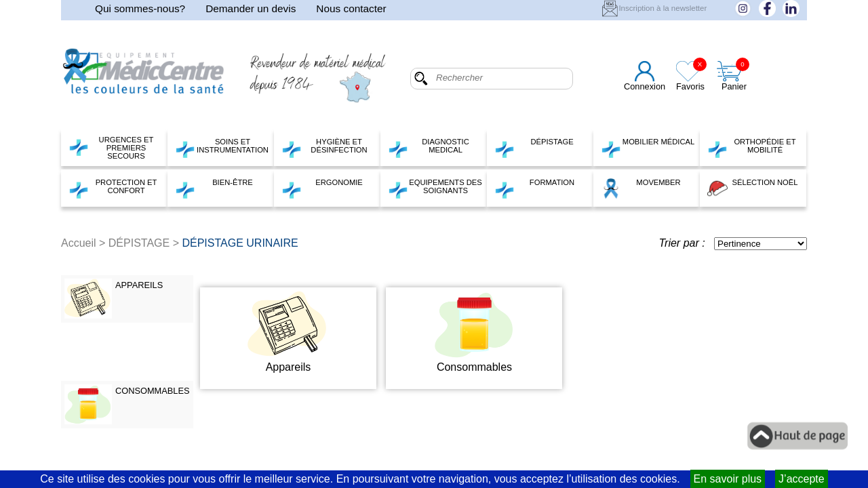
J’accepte (802, 479)
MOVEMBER (641, 188)
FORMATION (534, 188)
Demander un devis (251, 8)
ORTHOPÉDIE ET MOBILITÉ (752, 148)
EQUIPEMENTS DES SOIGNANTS (435, 188)
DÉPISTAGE (534, 148)
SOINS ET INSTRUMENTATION (222, 148)
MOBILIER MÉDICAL (648, 148)
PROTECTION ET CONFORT (113, 188)
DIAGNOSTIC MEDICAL (429, 148)
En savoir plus (728, 479)
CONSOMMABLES (153, 391)
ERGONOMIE (322, 188)
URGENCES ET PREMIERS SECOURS (111, 148)
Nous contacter (351, 8)
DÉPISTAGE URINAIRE (240, 243)
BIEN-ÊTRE (214, 188)
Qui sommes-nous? (140, 8)
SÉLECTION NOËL (752, 188)
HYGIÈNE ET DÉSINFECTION (324, 148)
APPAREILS (139, 285)
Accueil (79, 243)
